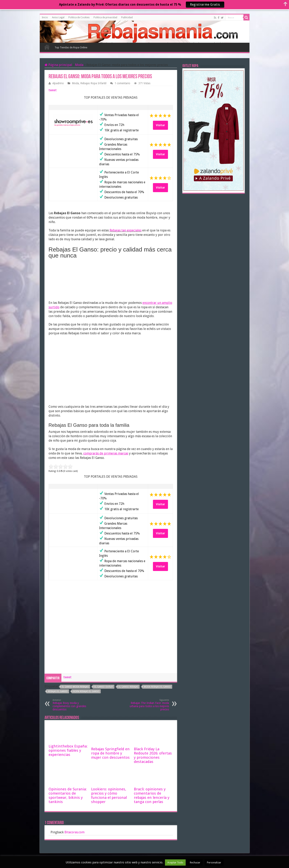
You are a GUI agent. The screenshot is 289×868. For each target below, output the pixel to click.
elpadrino (58, 83)
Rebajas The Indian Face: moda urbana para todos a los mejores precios (148, 705)
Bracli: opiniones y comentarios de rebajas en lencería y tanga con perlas (152, 795)
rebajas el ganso (58, 691)
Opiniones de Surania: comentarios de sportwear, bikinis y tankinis (68, 795)
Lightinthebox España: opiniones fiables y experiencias (68, 750)
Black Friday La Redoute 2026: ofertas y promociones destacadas (153, 755)
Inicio (45, 17)
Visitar (160, 125)
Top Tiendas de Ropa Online (71, 47)
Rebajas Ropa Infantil (93, 83)
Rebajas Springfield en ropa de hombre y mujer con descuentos (110, 753)
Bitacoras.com (74, 832)
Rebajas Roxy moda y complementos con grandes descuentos (73, 705)
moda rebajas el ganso (157, 687)
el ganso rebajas (128, 687)
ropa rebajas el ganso (86, 691)
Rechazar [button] (195, 862)
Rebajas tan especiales (126, 230)
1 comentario (122, 83)
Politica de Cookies (79, 17)
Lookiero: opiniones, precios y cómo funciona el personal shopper (109, 795)
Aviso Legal (58, 17)
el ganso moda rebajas (75, 687)
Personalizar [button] (214, 862)
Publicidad (127, 17)
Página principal (58, 65)
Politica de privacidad (105, 17)
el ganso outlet (104, 687)
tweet (53, 90)
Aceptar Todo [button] (175, 862)
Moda (79, 65)
